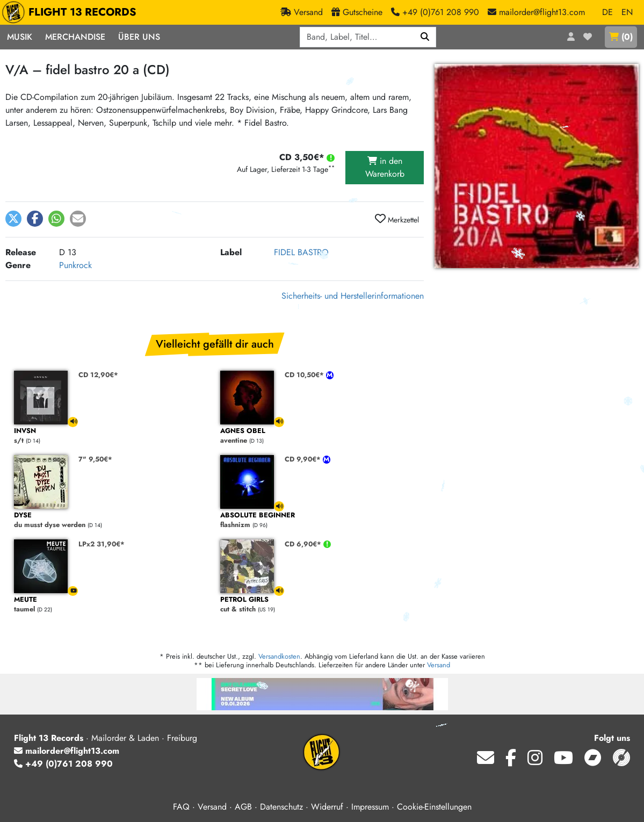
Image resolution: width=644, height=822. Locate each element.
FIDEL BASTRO (301, 252)
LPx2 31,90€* (102, 544)
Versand (439, 665)
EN (627, 12)
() (621, 37)
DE (607, 12)
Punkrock (75, 265)
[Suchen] (425, 37)
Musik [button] (20, 37)
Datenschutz (281, 807)
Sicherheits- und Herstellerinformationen (353, 296)
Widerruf (327, 807)
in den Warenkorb (385, 167)
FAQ (181, 807)
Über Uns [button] (139, 37)
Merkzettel (397, 219)
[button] (13, 219)
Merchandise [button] (75, 37)
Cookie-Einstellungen (434, 807)
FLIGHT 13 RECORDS (72, 12)
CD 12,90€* (98, 375)
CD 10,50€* (305, 375)
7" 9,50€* (95, 459)
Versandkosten (279, 656)
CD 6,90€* (304, 544)
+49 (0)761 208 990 (63, 764)
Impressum (370, 807)
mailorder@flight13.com (67, 751)
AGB (243, 807)
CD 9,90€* (304, 459)
